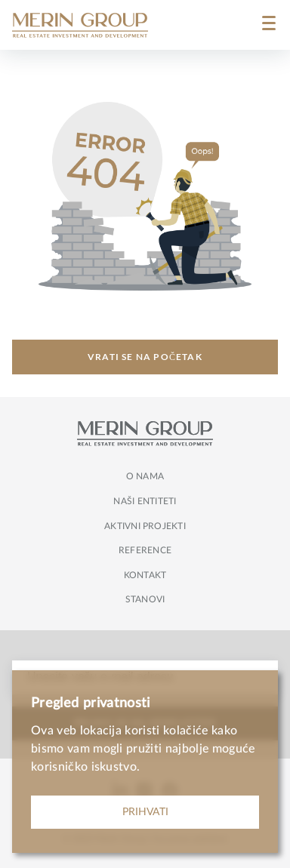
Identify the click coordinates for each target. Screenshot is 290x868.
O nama (145, 476)
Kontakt (145, 575)
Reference (145, 550)
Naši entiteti (145, 501)
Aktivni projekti (145, 526)
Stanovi (145, 599)
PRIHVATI (145, 812)
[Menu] (269, 25)
